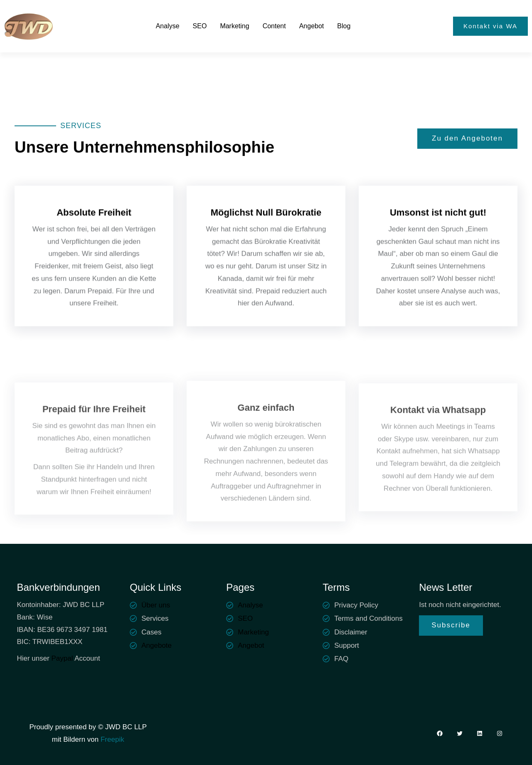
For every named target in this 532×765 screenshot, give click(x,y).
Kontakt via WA (490, 26)
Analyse (250, 605)
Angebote (156, 645)
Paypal (62, 658)
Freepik (111, 739)
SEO (245, 618)
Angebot (251, 645)
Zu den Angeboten (467, 139)
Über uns (156, 605)
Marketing (253, 632)
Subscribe (451, 625)
